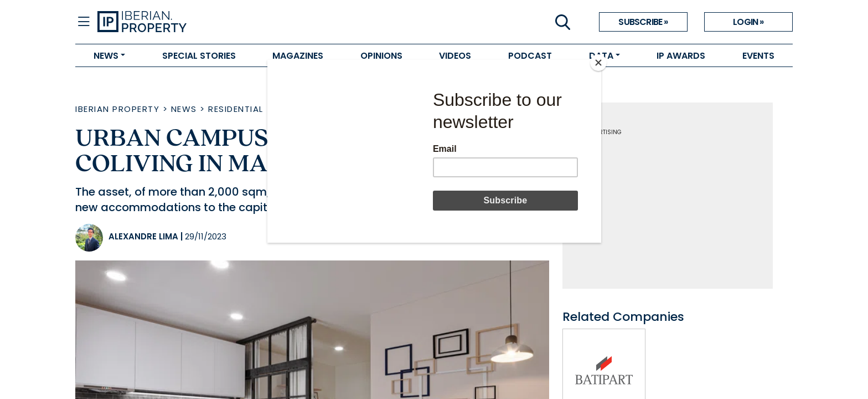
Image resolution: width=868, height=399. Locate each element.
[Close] (598, 63)
